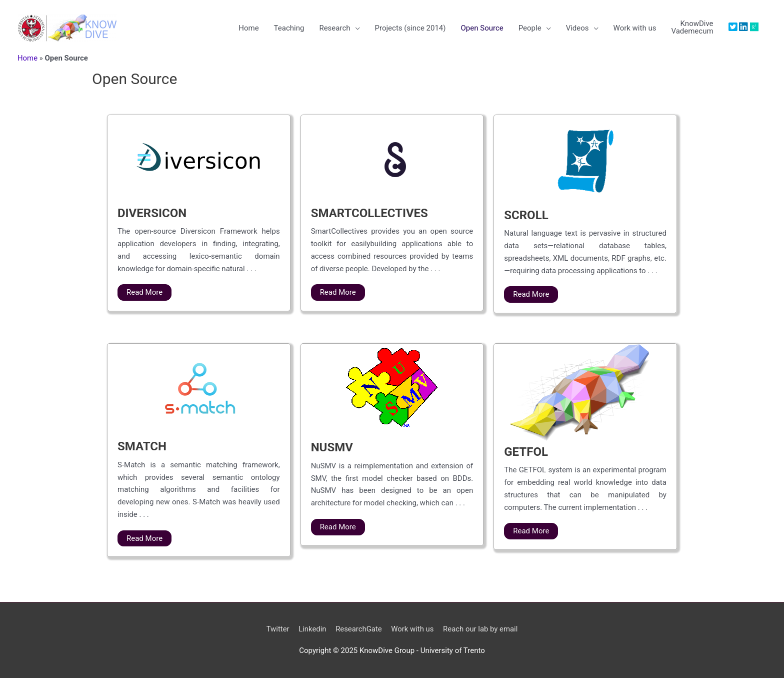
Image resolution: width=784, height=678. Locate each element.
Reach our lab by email (481, 629)
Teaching (289, 28)
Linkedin (312, 629)
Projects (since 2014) (410, 28)
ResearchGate (358, 629)
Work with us (634, 28)
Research (334, 28)
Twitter (277, 629)
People (530, 28)
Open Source (482, 28)
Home (248, 28)
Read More (144, 292)
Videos (577, 28)
